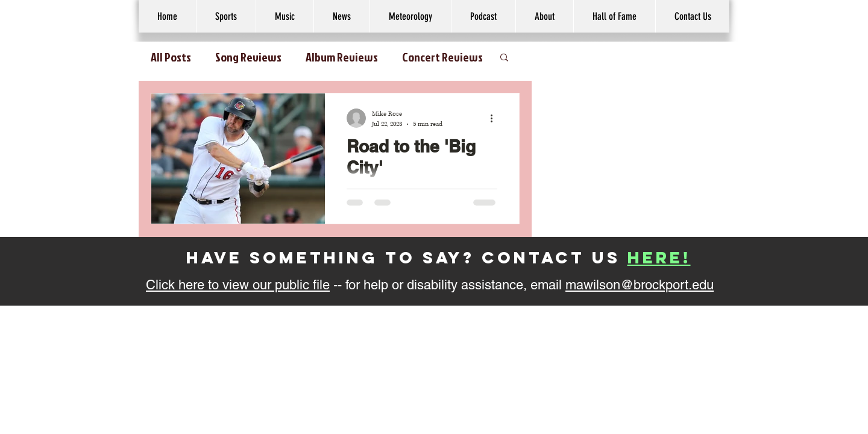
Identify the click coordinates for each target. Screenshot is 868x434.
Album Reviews (342, 57)
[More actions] (495, 118)
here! (659, 257)
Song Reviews (248, 57)
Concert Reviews (442, 57)
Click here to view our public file (238, 285)
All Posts (171, 57)
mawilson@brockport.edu (640, 285)
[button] (544, 16)
